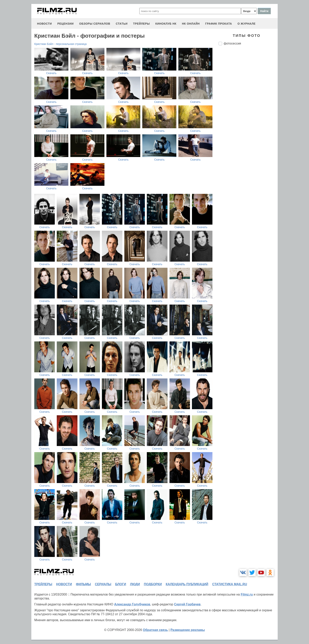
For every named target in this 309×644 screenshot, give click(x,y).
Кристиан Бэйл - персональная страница (60, 44)
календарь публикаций (187, 584)
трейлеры (141, 24)
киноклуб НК (166, 24)
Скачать (51, 73)
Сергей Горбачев (187, 604)
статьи (122, 24)
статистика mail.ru (230, 584)
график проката (219, 24)
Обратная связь (155, 630)
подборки (153, 584)
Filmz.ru (247, 594)
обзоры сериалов (95, 24)
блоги (121, 584)
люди (135, 584)
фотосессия (232, 43)
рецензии (66, 24)
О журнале (247, 24)
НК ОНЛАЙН (191, 24)
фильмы (83, 584)
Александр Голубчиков (132, 604)
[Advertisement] (248, 114)
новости (44, 24)
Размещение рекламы (188, 630)
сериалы (103, 584)
